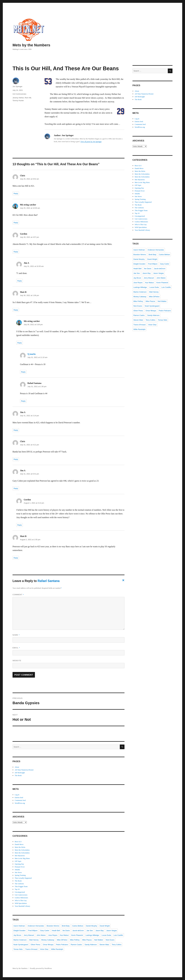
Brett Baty (66, 926)
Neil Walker (99, 940)
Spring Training (20, 875)
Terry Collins (117, 945)
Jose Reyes (53, 935)
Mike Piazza (87, 940)
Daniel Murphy (92, 926)
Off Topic (18, 861)
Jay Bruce (17, 935)
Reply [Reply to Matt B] (16, 310)
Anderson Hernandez (36, 926)
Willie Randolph (57, 949)
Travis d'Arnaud (31, 949)
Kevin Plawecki (77, 935)
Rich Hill (28, 98)
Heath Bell (56, 931)
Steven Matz (104, 945)
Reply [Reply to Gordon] (16, 252)
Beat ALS (18, 842)
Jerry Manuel (29, 935)
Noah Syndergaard (21, 945)
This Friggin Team (21, 886)
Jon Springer (17, 86)
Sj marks (32, 354)
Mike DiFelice (62, 940)
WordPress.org (20, 803)
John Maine (41, 935)
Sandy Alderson (91, 945)
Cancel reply (123, 581)
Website (17, 661)
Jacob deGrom (78, 931)
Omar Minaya (48, 945)
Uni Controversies (19, 94)
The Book (18, 775)
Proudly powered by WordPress (41, 968)
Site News (18, 872)
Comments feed (20, 800)
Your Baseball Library (22, 906)
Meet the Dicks (20, 847)
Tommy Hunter (18, 101)
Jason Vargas (112, 931)
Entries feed (19, 797)
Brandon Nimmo (53, 926)
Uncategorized (20, 892)
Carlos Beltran (78, 926)
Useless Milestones (21, 898)
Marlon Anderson (20, 940)
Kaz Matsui (64, 935)
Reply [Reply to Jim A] (20, 281)
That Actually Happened (23, 878)
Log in (17, 795)
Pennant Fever (20, 867)
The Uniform (19, 884)
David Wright (105, 926)
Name (16, 635)
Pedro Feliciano (62, 945)
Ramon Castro (76, 945)
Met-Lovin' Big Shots (22, 858)
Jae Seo (90, 931)
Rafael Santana (49, 581)
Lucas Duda (106, 935)
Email (16, 648)
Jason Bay (100, 931)
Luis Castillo (118, 935)
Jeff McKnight (20, 773)
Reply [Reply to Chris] (16, 193)
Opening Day (19, 864)
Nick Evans (110, 940)
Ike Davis (66, 931)
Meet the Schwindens (22, 850)
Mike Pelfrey (75, 940)
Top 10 (17, 889)
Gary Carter (45, 931)
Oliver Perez (35, 945)
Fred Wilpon (33, 931)
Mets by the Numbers (31, 45)
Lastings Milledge (92, 935)
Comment (18, 595)
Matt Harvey (34, 940)
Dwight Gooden (19, 931)
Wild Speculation (21, 903)
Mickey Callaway (48, 940)
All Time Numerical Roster (24, 770)
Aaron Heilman (19, 926)
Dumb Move (19, 844)
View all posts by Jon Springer (91, 142)
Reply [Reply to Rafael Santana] (23, 401)
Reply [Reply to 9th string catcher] (16, 223)
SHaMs (17, 870)
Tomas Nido (18, 949)
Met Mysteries (20, 856)
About (17, 767)
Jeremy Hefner (18, 98)
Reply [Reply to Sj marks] (23, 372)
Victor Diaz (44, 949)
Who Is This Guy (21, 900)
